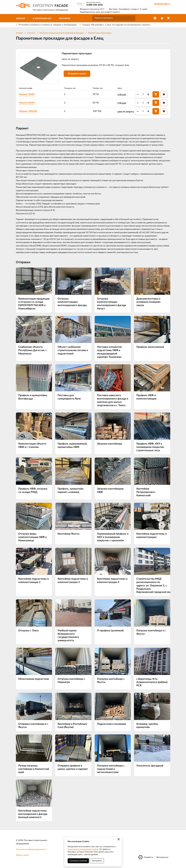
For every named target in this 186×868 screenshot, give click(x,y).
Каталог (31, 33)
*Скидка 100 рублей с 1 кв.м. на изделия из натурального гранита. (116, 25)
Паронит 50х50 (27, 94)
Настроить (97, 861)
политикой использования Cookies (83, 849)
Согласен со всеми (78, 861)
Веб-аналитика (162, 857)
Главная (19, 33)
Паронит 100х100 (28, 111)
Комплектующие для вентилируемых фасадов (61, 33)
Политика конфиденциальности (31, 849)
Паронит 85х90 (27, 103)
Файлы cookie (22, 855)
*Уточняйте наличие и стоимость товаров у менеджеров (47, 25)
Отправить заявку (77, 74)
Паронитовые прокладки (100, 33)
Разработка (149, 857)
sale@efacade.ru (162, 4)
